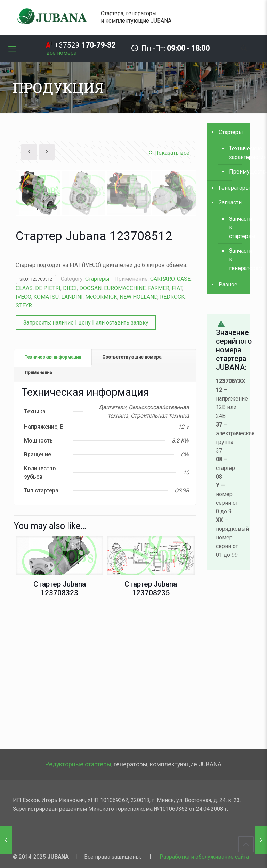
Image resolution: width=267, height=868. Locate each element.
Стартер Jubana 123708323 (60, 725)
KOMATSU (46, 434)
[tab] (53, 494)
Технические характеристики (236, 153)
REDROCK (172, 434)
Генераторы (232, 188)
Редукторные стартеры (78, 764)
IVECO (23, 434)
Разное (228, 284)
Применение (38, 509)
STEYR (24, 442)
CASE (184, 416)
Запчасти (230, 203)
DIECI (70, 425)
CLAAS (24, 425)
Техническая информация (53, 494)
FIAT (177, 425)
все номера (61, 53)
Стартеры (97, 416)
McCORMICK (101, 434)
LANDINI (72, 434)
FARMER (159, 425)
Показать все (168, 153)
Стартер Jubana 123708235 (151, 725)
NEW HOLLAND (139, 434)
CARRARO (162, 416)
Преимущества (236, 172)
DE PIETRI (48, 425)
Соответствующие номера (132, 494)
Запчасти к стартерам (236, 227)
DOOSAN (90, 425)
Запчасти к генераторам (236, 259)
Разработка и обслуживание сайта (204, 857)
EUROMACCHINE (125, 425)
